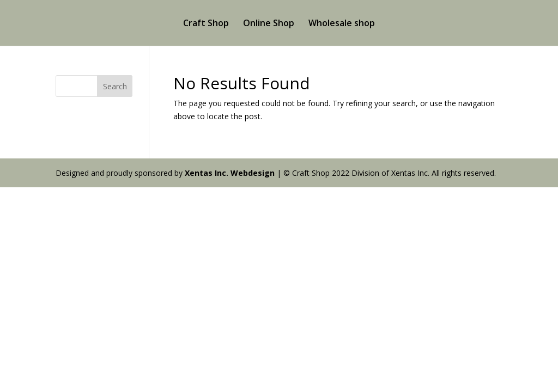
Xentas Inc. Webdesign (230, 173)
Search (115, 86)
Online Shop (269, 24)
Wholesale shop (342, 24)
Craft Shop (206, 24)
